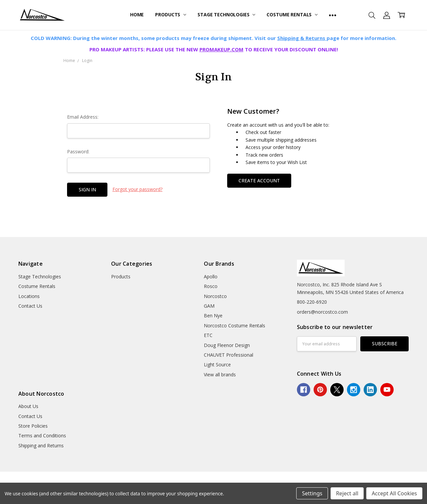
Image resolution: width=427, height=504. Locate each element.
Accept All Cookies (394, 493)
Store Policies (33, 426)
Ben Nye (213, 315)
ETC (208, 335)
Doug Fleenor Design (227, 345)
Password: (78, 151)
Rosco (211, 286)
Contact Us (30, 306)
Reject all (347, 493)
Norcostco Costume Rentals (235, 325)
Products (171, 14)
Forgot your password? (137, 189)
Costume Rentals (292, 14)
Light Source (217, 364)
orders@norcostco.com (322, 312)
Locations (29, 296)
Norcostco (215, 296)
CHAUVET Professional (229, 355)
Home (137, 14)
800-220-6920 (312, 302)
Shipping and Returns (41, 445)
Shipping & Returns (302, 38)
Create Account (259, 180)
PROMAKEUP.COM (222, 49)
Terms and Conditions (42, 435)
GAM (209, 306)
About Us (28, 406)
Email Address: (83, 117)
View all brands (220, 374)
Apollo (211, 276)
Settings (312, 493)
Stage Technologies (226, 14)
